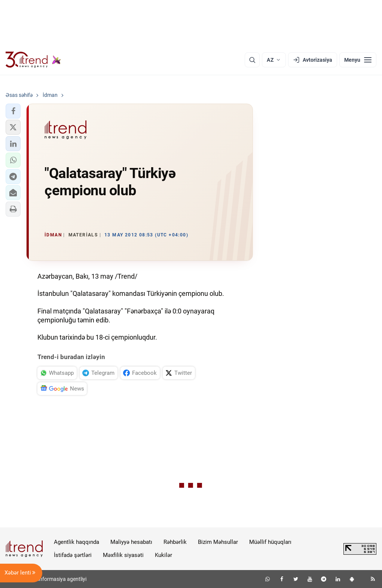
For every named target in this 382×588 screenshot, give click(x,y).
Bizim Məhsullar (218, 542)
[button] (13, 111)
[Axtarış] (252, 60)
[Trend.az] (33, 60)
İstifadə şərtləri (73, 555)
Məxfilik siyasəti (123, 555)
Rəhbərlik (175, 542)
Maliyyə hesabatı (131, 542)
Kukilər (164, 555)
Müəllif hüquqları (270, 542)
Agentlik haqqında (77, 542)
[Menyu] (358, 60)
